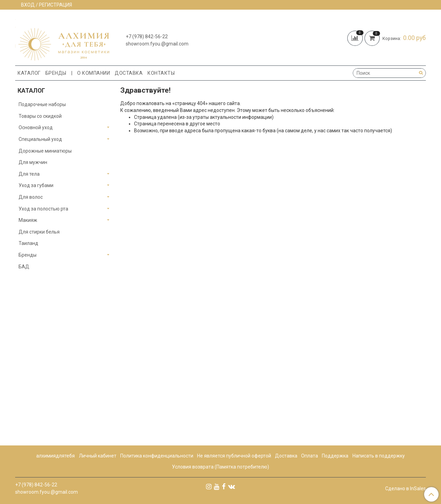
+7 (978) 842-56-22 (147, 37)
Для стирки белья (39, 232)
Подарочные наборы (42, 104)
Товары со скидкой (40, 116)
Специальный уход (40, 139)
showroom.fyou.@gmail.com (157, 44)
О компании (94, 73)
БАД (24, 267)
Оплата (310, 456)
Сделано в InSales (406, 488)
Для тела (29, 174)
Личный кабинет (98, 456)
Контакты (161, 73)
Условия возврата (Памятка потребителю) (220, 467)
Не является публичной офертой (234, 456)
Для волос (31, 197)
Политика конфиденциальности (157, 456)
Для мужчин (33, 162)
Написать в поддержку (379, 456)
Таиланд (28, 243)
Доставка (129, 73)
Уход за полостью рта (43, 209)
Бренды (56, 73)
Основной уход (36, 127)
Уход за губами (36, 185)
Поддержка (335, 456)
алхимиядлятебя (55, 456)
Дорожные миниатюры (45, 151)
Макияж (28, 220)
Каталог (29, 73)
